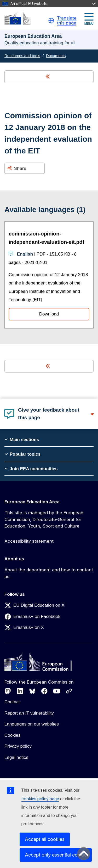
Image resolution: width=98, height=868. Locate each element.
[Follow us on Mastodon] (8, 691)
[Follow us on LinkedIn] (20, 691)
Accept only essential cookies (57, 855)
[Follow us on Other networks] (69, 691)
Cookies (12, 735)
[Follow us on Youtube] (57, 691)
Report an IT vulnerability (29, 713)
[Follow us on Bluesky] (32, 691)
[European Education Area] (18, 18)
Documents (56, 56)
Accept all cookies (45, 839)
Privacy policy (18, 746)
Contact (12, 702)
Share (20, 168)
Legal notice (16, 757)
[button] (51, 21)
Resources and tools (22, 56)
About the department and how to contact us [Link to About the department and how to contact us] (49, 573)
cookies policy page (40, 799)
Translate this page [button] (67, 21)
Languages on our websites (32, 724)
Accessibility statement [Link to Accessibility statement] (29, 541)
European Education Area (32, 502)
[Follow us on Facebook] (44, 691)
